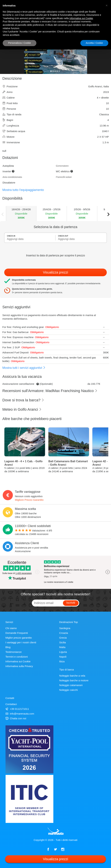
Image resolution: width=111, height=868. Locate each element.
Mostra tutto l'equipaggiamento (23, 190)
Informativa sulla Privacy (19, 666)
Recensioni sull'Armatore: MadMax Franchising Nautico (50, 391)
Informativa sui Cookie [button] (81, 18)
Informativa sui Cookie (18, 661)
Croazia (64, 633)
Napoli (63, 657)
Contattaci (11, 704)
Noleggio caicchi (68, 690)
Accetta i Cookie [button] (94, 43)
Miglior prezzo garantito (19, 638)
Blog (8, 647)
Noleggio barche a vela (72, 676)
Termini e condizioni (17, 657)
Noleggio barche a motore (74, 680)
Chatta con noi (16, 718)
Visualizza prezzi (56, 272)
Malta (62, 647)
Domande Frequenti (17, 633)
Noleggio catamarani (71, 685)
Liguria (63, 652)
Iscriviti (71, 603)
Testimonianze (14, 652)
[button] (107, 5)
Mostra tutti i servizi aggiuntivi (24, 368)
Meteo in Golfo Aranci (22, 409)
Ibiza (62, 661)
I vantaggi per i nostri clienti (21, 642)
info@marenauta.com (20, 714)
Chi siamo (11, 628)
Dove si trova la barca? (23, 400)
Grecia (63, 638)
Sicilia (63, 642)
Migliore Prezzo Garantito (29, 500)
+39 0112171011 (17, 709)
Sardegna (65, 628)
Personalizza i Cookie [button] (20, 43)
